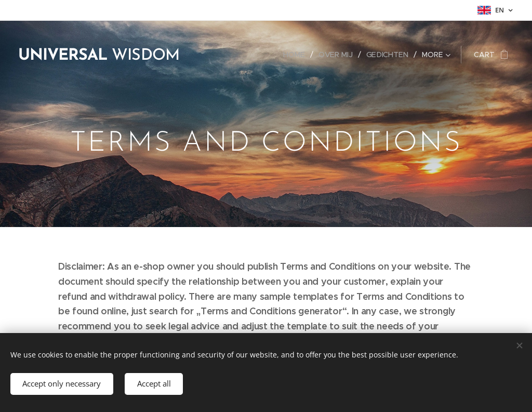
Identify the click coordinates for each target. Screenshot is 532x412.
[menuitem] (299, 55)
